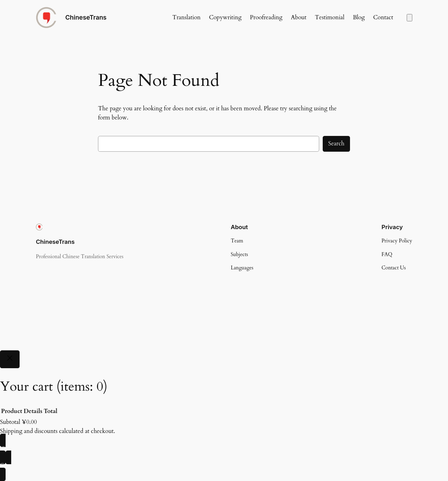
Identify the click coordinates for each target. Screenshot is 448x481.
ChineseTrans (86, 17)
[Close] (10, 359)
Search (336, 143)
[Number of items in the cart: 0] (409, 18)
